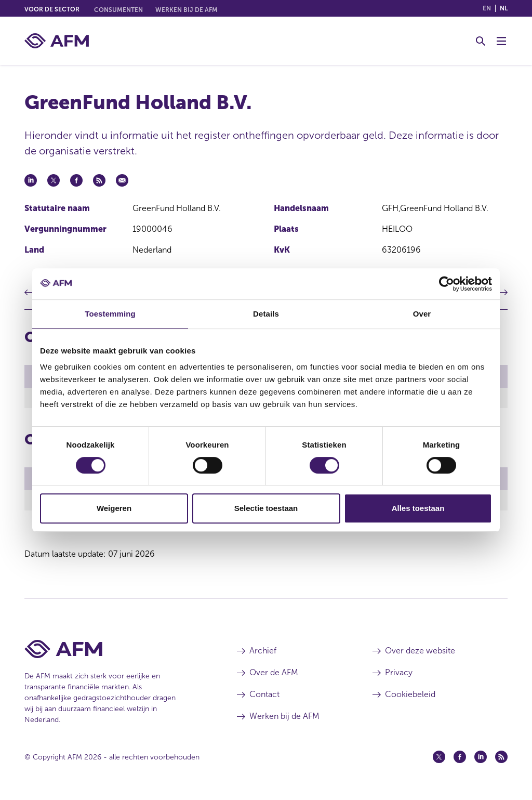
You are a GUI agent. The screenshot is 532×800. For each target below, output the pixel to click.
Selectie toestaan (266, 508)
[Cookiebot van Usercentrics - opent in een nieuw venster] (447, 284)
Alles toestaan (418, 508)
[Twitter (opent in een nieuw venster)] (439, 760)
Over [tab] (422, 314)
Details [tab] (266, 314)
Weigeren (114, 508)
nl (504, 8)
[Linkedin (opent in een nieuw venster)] (481, 760)
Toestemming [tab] (110, 314)
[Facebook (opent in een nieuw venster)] (460, 760)
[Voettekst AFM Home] (115, 652)
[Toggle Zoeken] (481, 41)
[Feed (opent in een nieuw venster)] (501, 760)
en (487, 8)
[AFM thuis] (57, 41)
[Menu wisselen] (501, 41)
